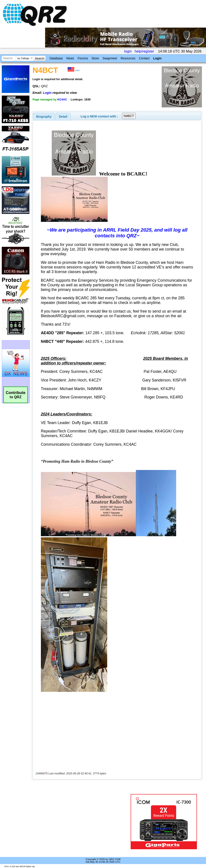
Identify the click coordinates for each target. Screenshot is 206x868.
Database (56, 58)
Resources (128, 58)
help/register (144, 51)
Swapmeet (110, 58)
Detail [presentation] (63, 117)
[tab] (44, 117)
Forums (83, 58)
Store (95, 58)
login (128, 51)
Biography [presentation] (44, 117)
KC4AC (62, 99)
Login (157, 58)
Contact (144, 58)
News (70, 58)
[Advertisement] (82, 822)
